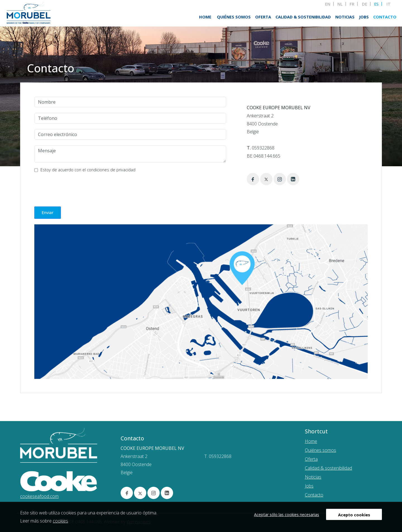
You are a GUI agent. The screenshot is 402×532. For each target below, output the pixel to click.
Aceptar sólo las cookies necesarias (287, 515)
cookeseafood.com (39, 496)
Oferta (263, 17)
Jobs (364, 17)
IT (388, 4)
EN (328, 4)
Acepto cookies (354, 515)
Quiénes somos (234, 17)
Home (205, 17)
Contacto (385, 17)
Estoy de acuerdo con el (88, 170)
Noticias (345, 17)
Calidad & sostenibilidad (303, 17)
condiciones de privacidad (111, 170)
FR (352, 4)
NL (340, 4)
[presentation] (77, 189)
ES (376, 4)
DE (364, 4)
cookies (60, 521)
